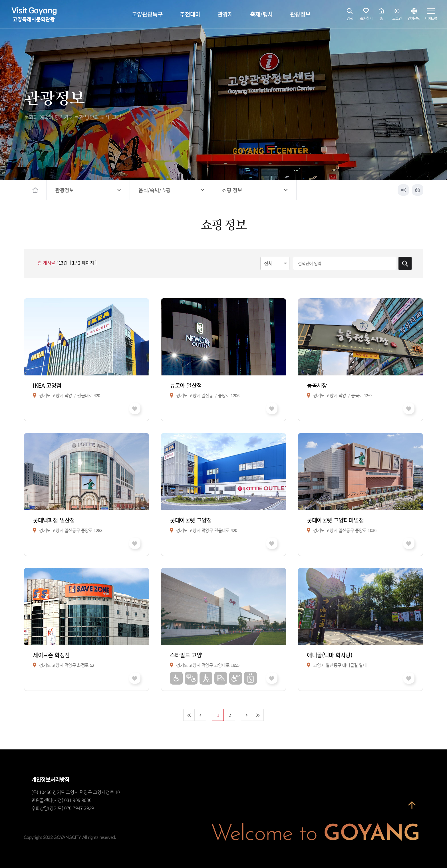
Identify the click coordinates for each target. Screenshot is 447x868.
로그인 (397, 16)
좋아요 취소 (135, 408)
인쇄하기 (418, 190)
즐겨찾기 (366, 16)
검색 (350, 16)
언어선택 (414, 16)
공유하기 (403, 190)
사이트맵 (431, 16)
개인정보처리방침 (50, 779)
